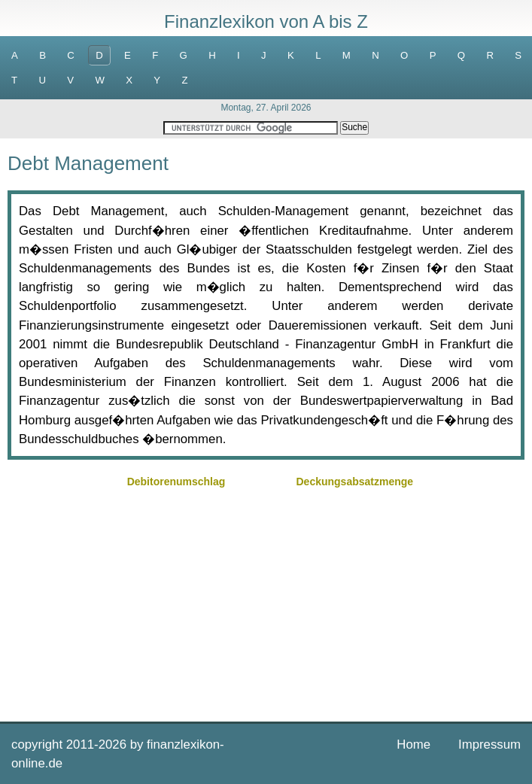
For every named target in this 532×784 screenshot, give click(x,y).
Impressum (489, 744)
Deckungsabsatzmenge (354, 482)
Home (413, 744)
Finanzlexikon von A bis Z (266, 21)
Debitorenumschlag (176, 482)
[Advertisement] (266, 597)
